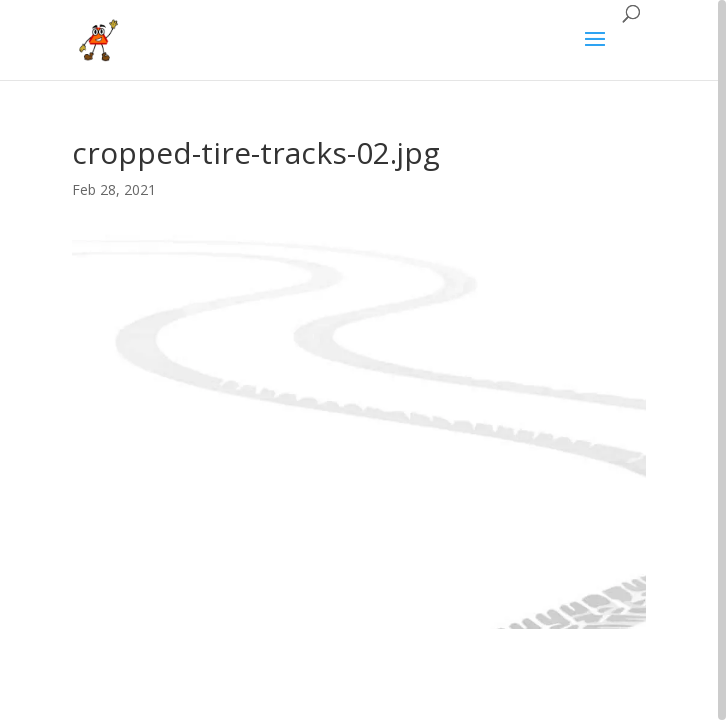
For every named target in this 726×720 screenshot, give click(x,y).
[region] (363, 360)
